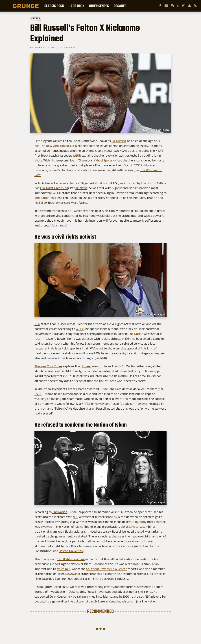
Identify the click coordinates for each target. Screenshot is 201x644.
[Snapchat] (189, 6)
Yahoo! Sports (103, 160)
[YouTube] (166, 6)
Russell (87, 366)
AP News (81, 188)
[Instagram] (172, 6)
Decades (120, 6)
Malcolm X (64, 569)
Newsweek (102, 404)
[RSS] (195, 6)
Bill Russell (119, 141)
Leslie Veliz (40, 47)
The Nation (42, 198)
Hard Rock (76, 6)
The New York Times (54, 146)
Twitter (77, 211)
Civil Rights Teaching (54, 188)
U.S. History (134, 527)
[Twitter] (178, 6)
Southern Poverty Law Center (107, 569)
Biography (140, 522)
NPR (37, 324)
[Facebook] (160, 6)
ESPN (74, 146)
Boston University (71, 551)
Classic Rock (54, 6)
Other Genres (99, 6)
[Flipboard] (184, 6)
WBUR (77, 155)
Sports (35, 18)
